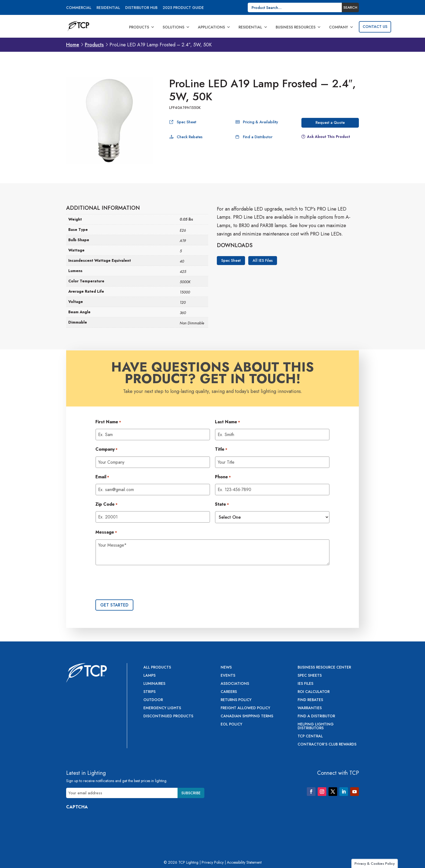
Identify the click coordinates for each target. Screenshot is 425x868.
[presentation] (137, 583)
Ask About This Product (329, 137)
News (226, 668)
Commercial (79, 8)
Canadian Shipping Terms (247, 716)
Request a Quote (330, 122)
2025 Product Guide (183, 8)
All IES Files (263, 261)
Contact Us (375, 27)
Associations (235, 684)
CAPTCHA (77, 807)
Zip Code (107, 505)
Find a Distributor (258, 137)
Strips (149, 692)
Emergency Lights (162, 708)
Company (341, 27)
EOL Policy (231, 725)
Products (142, 27)
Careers (229, 692)
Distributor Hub (141, 8)
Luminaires (154, 684)
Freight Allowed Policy (245, 708)
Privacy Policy (213, 862)
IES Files (305, 684)
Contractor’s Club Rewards (327, 745)
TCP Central (310, 736)
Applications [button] (214, 27)
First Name (108, 422)
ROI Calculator (314, 692)
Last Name (228, 422)
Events (228, 676)
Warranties (310, 708)
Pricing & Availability (260, 122)
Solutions (176, 27)
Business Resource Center (324, 668)
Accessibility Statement (244, 862)
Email (102, 477)
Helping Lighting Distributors (316, 726)
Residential (108, 8)
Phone (223, 477)
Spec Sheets (310, 676)
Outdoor (153, 700)
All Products (157, 668)
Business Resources (298, 27)
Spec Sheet (186, 122)
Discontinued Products (168, 716)
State (222, 505)
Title (221, 450)
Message (106, 533)
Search (350, 7)
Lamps (149, 676)
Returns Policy (236, 700)
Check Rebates (190, 137)
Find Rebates (310, 700)
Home (73, 45)
